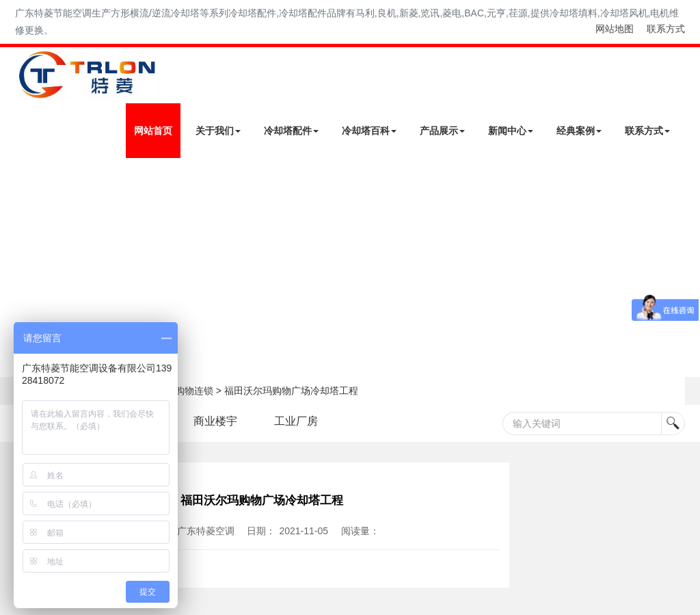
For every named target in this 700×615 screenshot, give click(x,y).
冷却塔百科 (369, 131)
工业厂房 (296, 421)
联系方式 (666, 29)
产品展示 (442, 131)
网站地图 (615, 29)
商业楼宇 (215, 421)
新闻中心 (511, 131)
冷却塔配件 (291, 131)
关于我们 (218, 131)
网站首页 (153, 131)
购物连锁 (194, 391)
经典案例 (579, 131)
